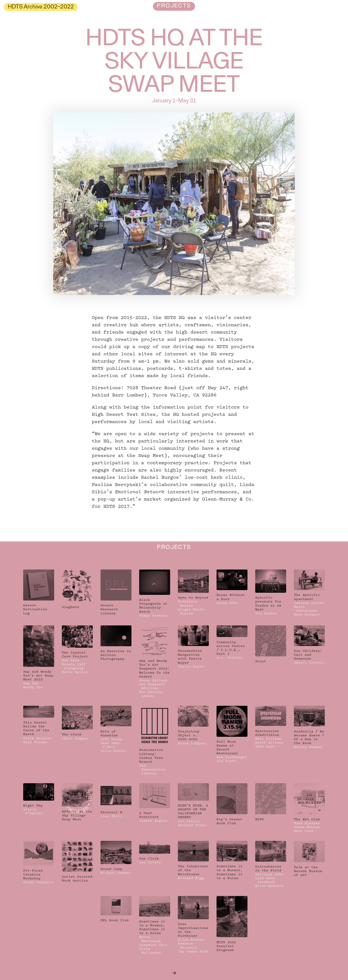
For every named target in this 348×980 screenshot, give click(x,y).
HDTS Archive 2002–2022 (41, 7)
